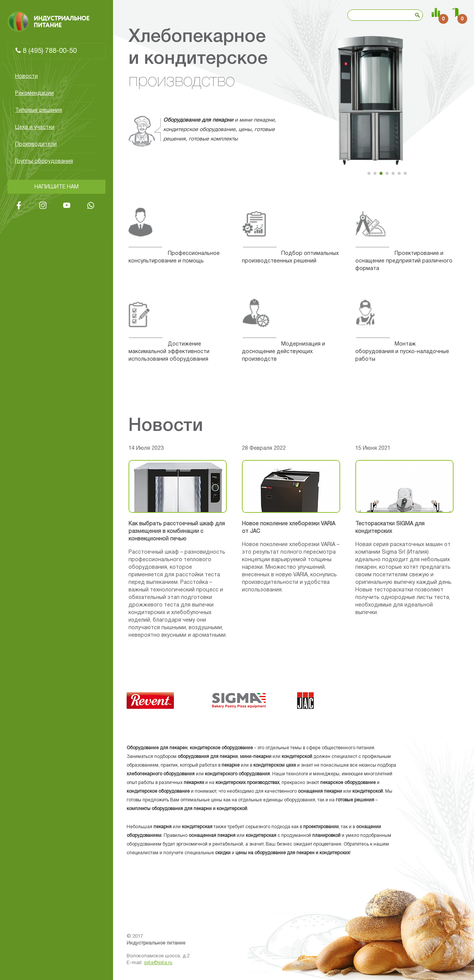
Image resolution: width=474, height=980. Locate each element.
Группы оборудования (44, 161)
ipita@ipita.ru (158, 963)
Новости (26, 76)
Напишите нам (57, 187)
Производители (36, 144)
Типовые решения (39, 110)
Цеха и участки (35, 127)
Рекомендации (34, 93)
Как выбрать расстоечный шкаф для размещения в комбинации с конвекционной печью (177, 532)
